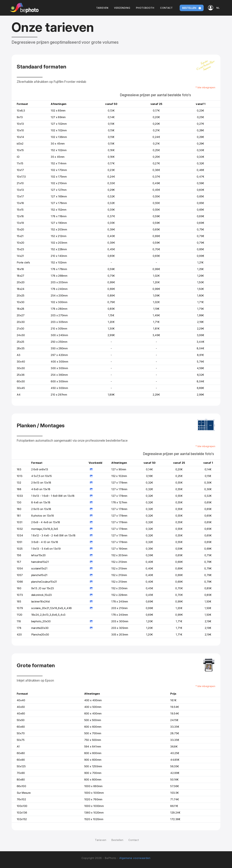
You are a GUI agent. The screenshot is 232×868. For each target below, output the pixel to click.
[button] (218, 8)
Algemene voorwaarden (135, 858)
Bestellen (192, 8)
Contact (166, 8)
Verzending (122, 8)
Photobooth (145, 8)
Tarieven (102, 8)
